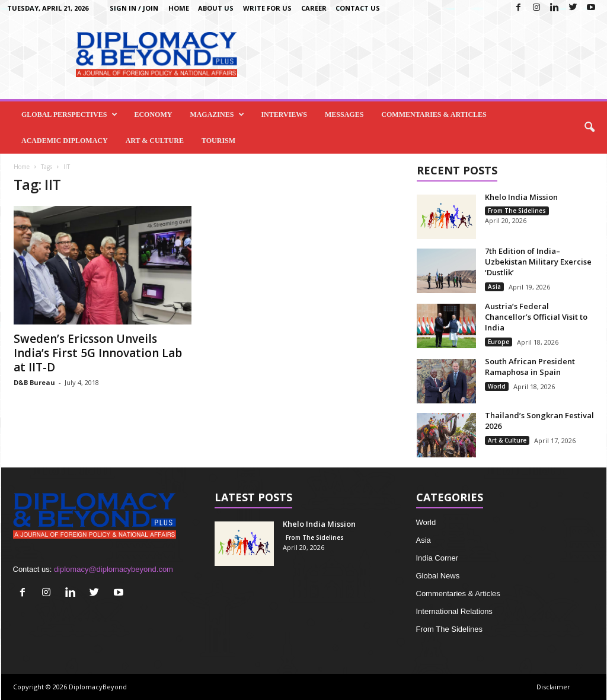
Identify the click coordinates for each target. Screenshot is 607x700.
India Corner (437, 558)
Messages (344, 114)
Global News (438, 576)
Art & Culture (155, 141)
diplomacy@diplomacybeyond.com (114, 569)
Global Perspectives (69, 114)
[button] (589, 128)
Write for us (267, 8)
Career (314, 8)
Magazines (217, 114)
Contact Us (358, 8)
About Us (216, 8)
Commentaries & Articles (434, 114)
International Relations (454, 611)
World (497, 386)
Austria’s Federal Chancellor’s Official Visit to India (536, 317)
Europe (499, 342)
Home (179, 8)
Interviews (284, 114)
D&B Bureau (34, 382)
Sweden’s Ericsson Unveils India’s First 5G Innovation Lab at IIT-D (98, 353)
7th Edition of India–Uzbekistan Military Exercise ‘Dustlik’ (538, 262)
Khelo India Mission (521, 197)
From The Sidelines (517, 211)
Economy (153, 114)
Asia (494, 287)
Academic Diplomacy (65, 141)
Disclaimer (553, 687)
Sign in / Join (134, 8)
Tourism (218, 141)
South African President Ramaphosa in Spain (530, 367)
